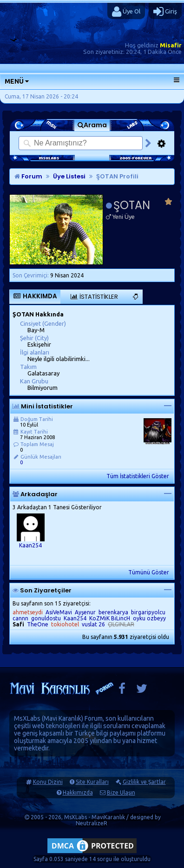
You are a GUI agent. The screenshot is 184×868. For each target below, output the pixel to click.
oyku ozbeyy (149, 618)
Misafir (171, 45)
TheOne (38, 624)
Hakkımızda (78, 792)
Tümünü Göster (149, 572)
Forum (28, 176)
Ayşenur (85, 612)
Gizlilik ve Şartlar (144, 782)
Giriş (165, 12)
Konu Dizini (48, 782)
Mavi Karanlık (62, 718)
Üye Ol (126, 12)
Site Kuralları (92, 782)
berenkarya (113, 612)
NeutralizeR (92, 823)
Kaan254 (30, 545)
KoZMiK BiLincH (110, 618)
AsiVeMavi (59, 612)
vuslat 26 (93, 624)
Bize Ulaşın (121, 792)
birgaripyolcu (148, 612)
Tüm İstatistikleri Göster (138, 476)
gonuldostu (46, 618)
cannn (20, 618)
